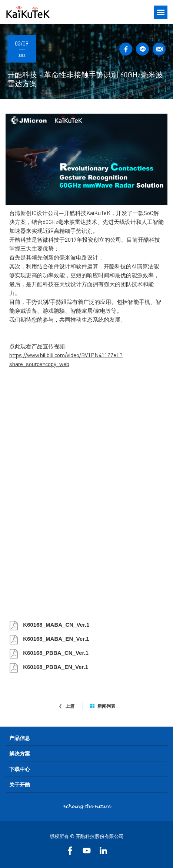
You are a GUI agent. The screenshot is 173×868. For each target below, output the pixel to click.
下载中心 (20, 769)
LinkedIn (103, 850)
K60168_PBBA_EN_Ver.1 (55, 667)
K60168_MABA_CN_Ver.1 (55, 625)
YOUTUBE (86, 850)
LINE (142, 49)
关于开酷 (20, 784)
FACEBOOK (126, 49)
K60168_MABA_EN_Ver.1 (55, 639)
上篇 (66, 706)
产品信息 (20, 738)
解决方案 (20, 753)
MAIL (159, 49)
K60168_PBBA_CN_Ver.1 (55, 653)
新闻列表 (103, 706)
